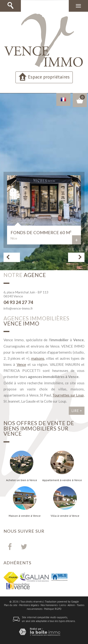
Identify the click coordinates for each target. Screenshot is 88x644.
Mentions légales (29, 605)
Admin (71, 605)
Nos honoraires (49, 605)
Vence (21, 364)
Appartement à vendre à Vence (62, 480)
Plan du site (11, 605)
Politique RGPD (53, 609)
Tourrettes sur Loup (68, 395)
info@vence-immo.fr (18, 308)
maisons (38, 358)
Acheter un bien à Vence (22, 480)
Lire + (77, 411)
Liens (63, 605)
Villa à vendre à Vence (65, 516)
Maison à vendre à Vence (25, 516)
